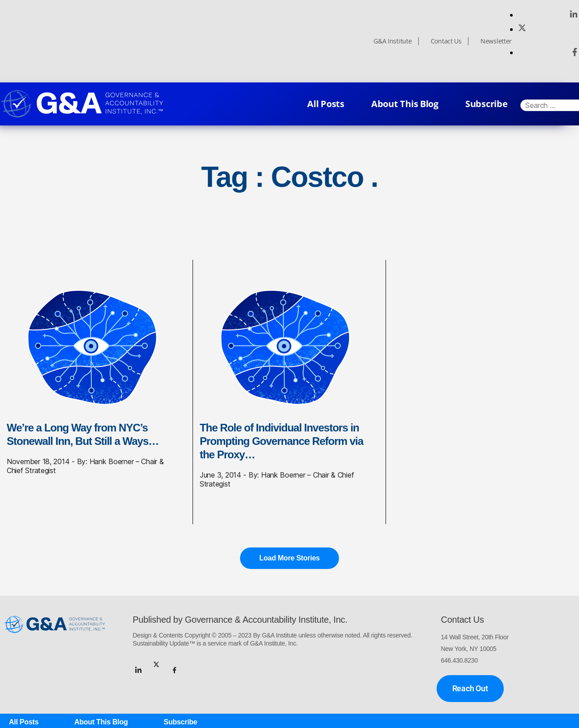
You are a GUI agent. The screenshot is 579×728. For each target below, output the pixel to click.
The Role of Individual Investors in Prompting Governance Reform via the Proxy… (281, 441)
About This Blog (405, 104)
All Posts (326, 104)
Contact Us (446, 41)
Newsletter (496, 41)
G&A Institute (393, 41)
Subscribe (487, 104)
